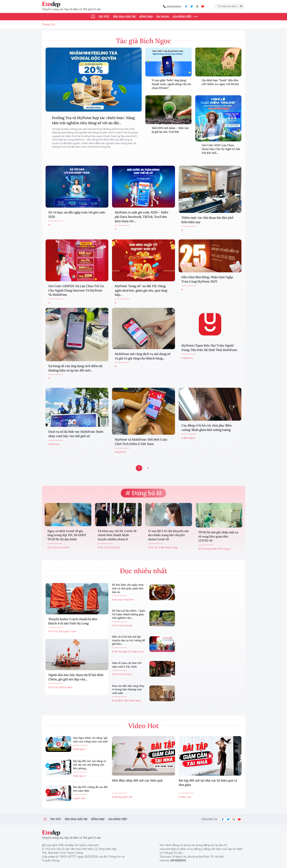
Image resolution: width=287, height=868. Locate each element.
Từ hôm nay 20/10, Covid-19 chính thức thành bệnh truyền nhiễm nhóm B (117, 535)
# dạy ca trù (137, 652)
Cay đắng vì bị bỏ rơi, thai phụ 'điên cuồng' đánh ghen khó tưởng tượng (206, 428)
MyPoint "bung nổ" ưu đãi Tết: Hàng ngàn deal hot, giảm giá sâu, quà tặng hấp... (141, 290)
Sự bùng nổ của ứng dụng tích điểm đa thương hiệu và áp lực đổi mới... (75, 368)
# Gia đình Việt (120, 701)
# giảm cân (79, 798)
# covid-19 (64, 547)
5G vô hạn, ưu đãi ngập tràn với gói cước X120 (77, 215)
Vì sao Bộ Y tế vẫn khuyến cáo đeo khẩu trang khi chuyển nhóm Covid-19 (168, 535)
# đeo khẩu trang (168, 547)
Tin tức (104, 17)
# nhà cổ (127, 674)
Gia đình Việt (182, 17)
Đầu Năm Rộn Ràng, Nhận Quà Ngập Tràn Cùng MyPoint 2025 (207, 279)
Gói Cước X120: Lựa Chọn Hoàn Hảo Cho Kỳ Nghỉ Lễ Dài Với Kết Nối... (221, 149)
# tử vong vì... (225, 549)
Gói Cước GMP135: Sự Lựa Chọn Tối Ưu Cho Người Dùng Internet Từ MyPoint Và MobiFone (76, 290)
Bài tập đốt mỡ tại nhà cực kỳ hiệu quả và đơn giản (208, 783)
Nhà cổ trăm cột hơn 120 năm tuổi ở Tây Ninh (127, 665)
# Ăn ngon (118, 600)
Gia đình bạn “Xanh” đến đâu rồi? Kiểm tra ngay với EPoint (220, 82)
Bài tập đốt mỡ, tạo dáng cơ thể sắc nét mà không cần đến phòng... (90, 765)
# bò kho (129, 600)
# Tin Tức (52, 547)
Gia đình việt (118, 819)
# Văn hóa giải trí (121, 652)
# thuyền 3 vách (68, 631)
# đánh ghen (188, 438)
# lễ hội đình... (66, 687)
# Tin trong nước (208, 549)
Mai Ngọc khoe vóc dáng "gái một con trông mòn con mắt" (91, 740)
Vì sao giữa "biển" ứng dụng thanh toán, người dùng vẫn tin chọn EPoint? (171, 84)
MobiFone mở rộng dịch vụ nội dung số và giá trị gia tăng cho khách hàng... (143, 356)
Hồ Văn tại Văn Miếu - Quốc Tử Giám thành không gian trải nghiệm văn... (129, 614)
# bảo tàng (134, 701)
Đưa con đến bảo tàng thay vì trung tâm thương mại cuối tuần (128, 689)
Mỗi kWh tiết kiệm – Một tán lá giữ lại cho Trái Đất (170, 130)
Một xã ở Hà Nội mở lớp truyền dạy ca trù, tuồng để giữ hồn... (129, 640)
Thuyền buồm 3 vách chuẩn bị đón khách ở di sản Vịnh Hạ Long (73, 621)
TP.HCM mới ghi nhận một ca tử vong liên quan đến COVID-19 (218, 536)
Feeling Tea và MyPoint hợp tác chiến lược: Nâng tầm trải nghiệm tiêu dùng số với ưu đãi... (93, 120)
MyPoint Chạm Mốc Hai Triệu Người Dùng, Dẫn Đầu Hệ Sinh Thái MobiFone (209, 348)
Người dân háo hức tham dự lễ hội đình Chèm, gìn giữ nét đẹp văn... (76, 677)
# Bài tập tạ (79, 776)
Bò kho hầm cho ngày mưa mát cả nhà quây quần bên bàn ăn (128, 588)
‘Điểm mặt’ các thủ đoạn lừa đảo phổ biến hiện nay (207, 220)
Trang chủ (48, 24)
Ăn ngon (163, 17)
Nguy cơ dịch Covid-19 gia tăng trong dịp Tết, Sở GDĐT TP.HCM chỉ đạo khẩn (67, 535)
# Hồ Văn (128, 626)
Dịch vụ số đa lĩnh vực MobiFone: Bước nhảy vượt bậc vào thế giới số (76, 434)
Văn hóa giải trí (124, 17)
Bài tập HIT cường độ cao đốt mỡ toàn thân (90, 789)
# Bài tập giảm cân (122, 797)
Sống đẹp (146, 17)
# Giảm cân (185, 797)
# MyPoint (187, 358)
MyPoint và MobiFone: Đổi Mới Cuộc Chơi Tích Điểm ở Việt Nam (141, 442)
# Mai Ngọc (79, 749)
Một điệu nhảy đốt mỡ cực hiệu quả (137, 780)
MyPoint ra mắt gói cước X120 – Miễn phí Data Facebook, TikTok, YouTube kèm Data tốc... (141, 217)
